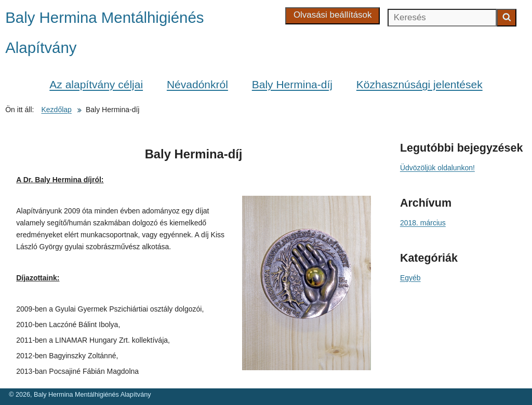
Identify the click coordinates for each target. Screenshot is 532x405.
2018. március (423, 223)
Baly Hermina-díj (292, 84)
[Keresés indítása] (507, 18)
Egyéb (410, 278)
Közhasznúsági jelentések (420, 84)
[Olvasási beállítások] (333, 16)
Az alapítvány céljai (96, 84)
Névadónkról (197, 84)
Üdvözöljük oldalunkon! (437, 168)
